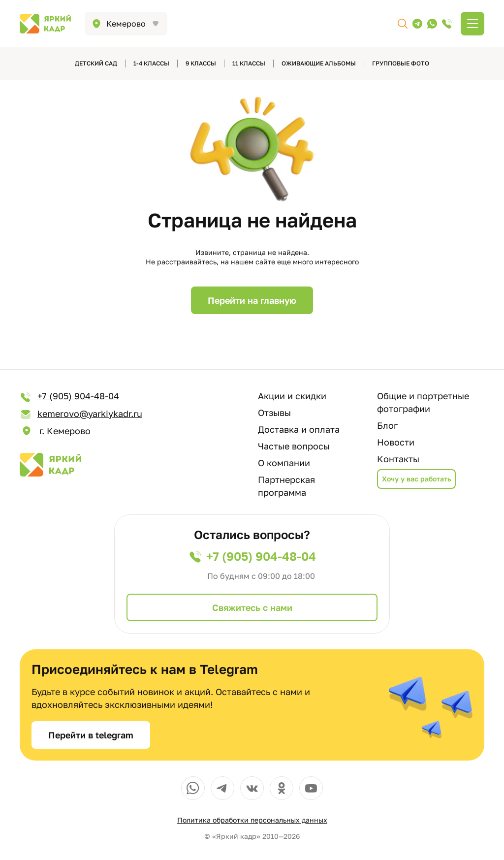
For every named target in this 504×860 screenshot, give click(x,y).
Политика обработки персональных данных (252, 820)
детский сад (96, 63)
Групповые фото (401, 63)
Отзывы (274, 413)
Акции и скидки (292, 396)
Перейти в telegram (91, 735)
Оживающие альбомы (319, 63)
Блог (387, 425)
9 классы (201, 63)
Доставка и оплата (299, 429)
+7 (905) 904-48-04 (69, 397)
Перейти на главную (252, 300)
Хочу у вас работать (416, 479)
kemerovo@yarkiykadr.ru (81, 414)
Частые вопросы (294, 446)
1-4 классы (151, 63)
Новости (396, 442)
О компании (284, 463)
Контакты (398, 459)
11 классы (249, 63)
